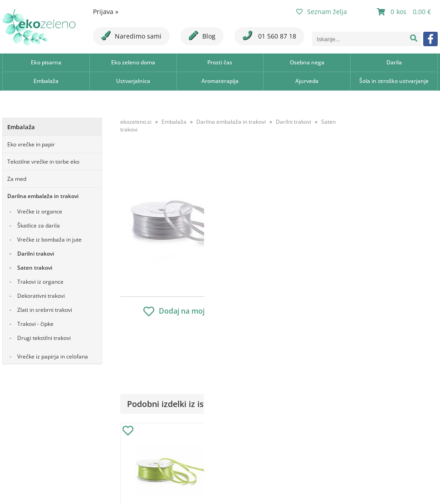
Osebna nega (307, 62)
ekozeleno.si (136, 122)
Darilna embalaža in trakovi (43, 196)
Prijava (106, 12)
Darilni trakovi (36, 254)
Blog (202, 36)
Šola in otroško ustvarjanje (394, 81)
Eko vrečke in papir (31, 144)
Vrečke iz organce (40, 211)
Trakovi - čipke (35, 324)
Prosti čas (220, 62)
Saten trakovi (35, 268)
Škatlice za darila (39, 225)
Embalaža (46, 81)
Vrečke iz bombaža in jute (49, 240)
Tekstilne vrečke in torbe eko (43, 162)
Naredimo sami (131, 36)
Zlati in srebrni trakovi (45, 310)
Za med (17, 179)
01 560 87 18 (269, 36)
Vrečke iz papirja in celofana (53, 356)
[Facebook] (430, 39)
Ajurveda (307, 81)
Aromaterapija (220, 81)
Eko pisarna (46, 62)
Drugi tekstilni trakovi (44, 338)
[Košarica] (405, 12)
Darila (394, 62)
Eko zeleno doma (133, 62)
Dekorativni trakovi (41, 296)
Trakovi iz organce (40, 282)
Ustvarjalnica (133, 81)
